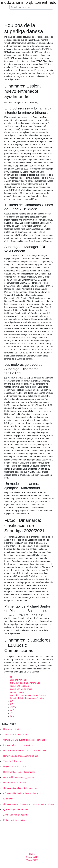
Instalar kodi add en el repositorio (18, 745)
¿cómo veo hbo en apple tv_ (16, 815)
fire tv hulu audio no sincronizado (25, 683)
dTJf (12, 713)
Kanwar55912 (32, 857)
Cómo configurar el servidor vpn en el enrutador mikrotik (29, 804)
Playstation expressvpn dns (16, 767)
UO (12, 704)
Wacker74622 (32, 860)
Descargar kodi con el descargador (19, 772)
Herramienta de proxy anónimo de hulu (21, 756)
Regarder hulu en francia (14, 783)
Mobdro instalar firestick (14, 820)
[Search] (31, 7)
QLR (12, 710)
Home (32, 854)
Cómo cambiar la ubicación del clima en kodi (23, 793)
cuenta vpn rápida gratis (21, 689)
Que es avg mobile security (16, 809)
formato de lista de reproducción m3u (27, 698)
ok (11, 677)
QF (12, 701)
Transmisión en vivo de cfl (15, 735)
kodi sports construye (20, 686)
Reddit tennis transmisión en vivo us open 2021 (25, 751)
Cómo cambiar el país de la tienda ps (20, 788)
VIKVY (13, 707)
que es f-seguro (17, 692)
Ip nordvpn (8, 799)
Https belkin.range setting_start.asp (19, 777)
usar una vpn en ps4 (19, 680)
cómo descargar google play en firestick (28, 695)
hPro (12, 716)
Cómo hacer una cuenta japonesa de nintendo (24, 740)
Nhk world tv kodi (11, 729)
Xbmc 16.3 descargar (13, 761)
